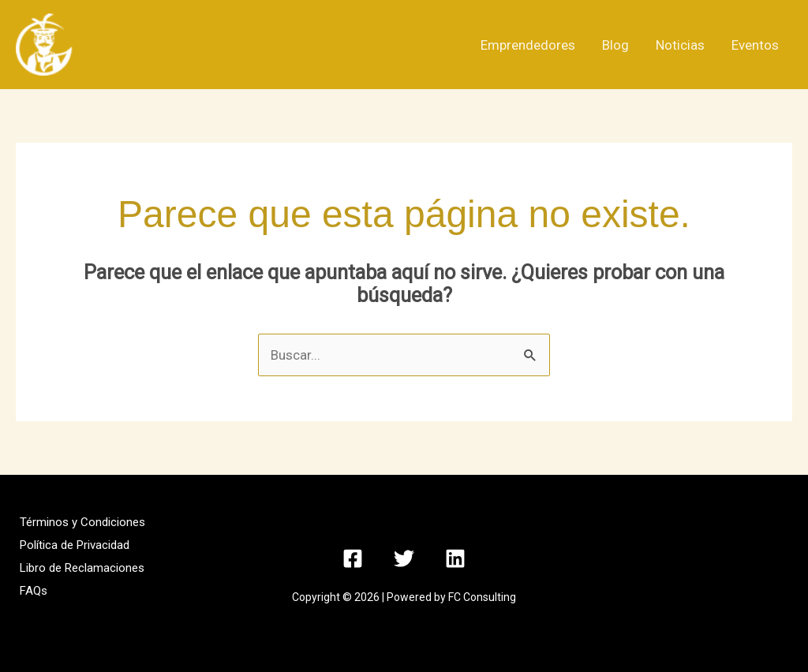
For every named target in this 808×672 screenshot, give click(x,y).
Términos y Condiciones (82, 522)
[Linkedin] (455, 558)
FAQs (34, 591)
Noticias (680, 45)
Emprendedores (528, 45)
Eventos (755, 45)
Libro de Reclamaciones (82, 568)
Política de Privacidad (75, 545)
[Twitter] (404, 558)
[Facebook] (353, 558)
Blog (615, 45)
